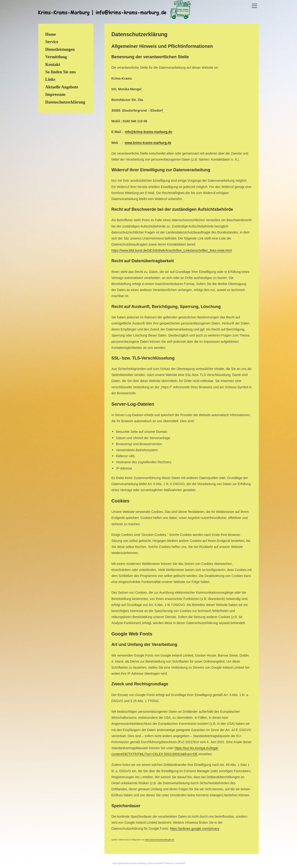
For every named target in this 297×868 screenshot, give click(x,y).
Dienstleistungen (60, 49)
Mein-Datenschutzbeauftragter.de (159, 840)
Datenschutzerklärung (65, 102)
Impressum (55, 94)
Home (51, 34)
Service (52, 42)
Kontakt (53, 65)
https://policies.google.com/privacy (194, 829)
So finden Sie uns (61, 72)
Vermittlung (56, 57)
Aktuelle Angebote (62, 87)
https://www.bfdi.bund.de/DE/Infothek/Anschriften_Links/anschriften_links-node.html (171, 250)
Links (50, 79)
